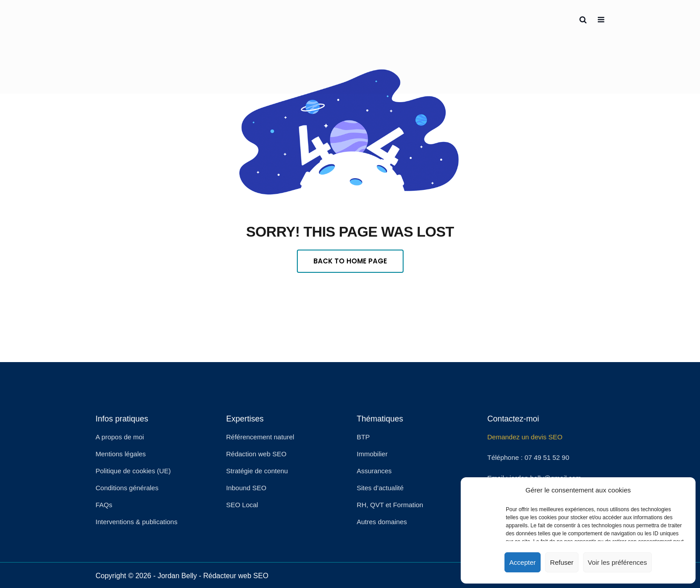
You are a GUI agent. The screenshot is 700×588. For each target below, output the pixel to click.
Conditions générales (127, 488)
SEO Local (242, 505)
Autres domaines (382, 522)
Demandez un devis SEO (525, 437)
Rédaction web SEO (256, 454)
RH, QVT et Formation (390, 505)
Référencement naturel (260, 437)
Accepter (523, 562)
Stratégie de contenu (257, 471)
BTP (363, 437)
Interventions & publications (136, 522)
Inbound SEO (246, 488)
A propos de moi (120, 437)
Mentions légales (121, 454)
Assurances (374, 471)
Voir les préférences (618, 562)
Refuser (562, 562)
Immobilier (372, 454)
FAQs (104, 505)
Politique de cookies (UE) (133, 471)
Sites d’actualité (380, 488)
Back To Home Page (350, 261)
